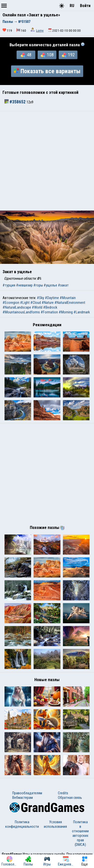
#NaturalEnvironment (70, 303)
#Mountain (68, 298)
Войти (85, 6)
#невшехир (24, 285)
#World (37, 307)
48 (26, 55)
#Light (25, 303)
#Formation (49, 312)
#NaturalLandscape (17, 307)
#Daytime (52, 298)
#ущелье (50, 285)
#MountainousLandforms (21, 312)
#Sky (40, 298)
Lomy (40, 31)
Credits (63, 793)
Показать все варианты (47, 71)
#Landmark (82, 312)
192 (68, 55)
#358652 (16, 102)
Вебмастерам (23, 798)
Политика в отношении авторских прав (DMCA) (80, 833)
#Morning (66, 312)
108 (47, 55)
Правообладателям (27, 793)
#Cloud (36, 303)
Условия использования (55, 824)
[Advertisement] (47, 161)
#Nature (48, 303)
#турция (9, 285)
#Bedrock (50, 307)
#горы (38, 285)
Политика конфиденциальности (22, 824)
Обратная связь (70, 798)
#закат (63, 285)
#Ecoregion (11, 303)
